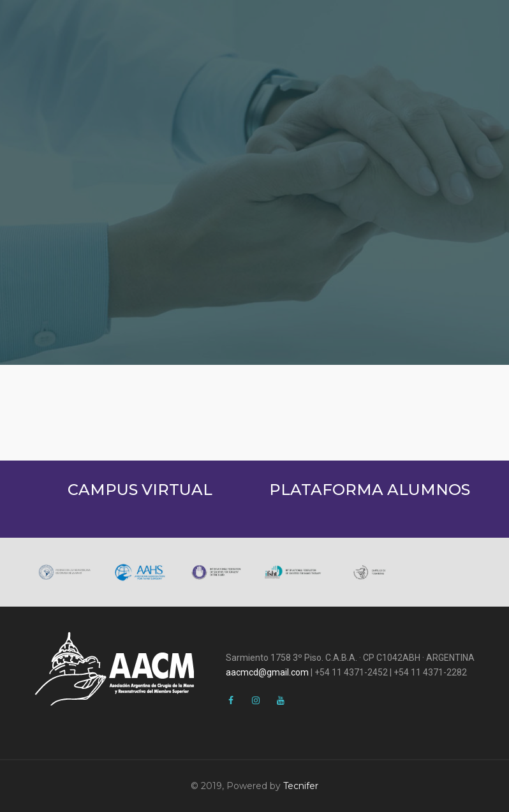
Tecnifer (301, 786)
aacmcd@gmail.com (267, 672)
